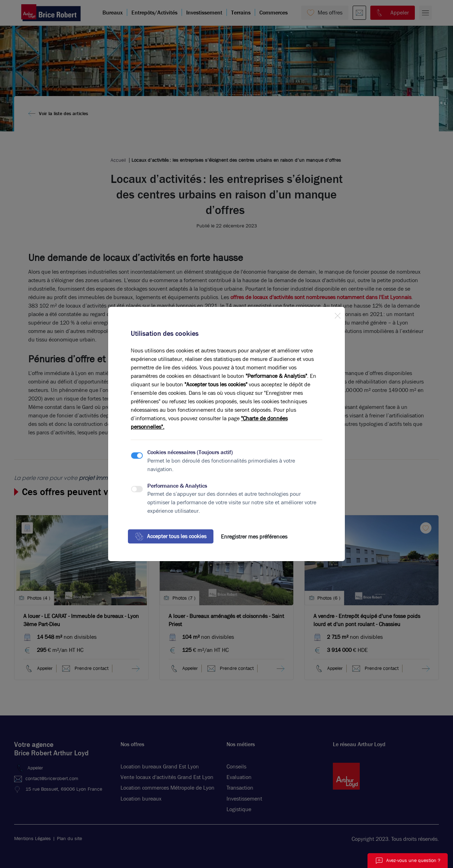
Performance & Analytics (177, 486)
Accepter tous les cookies (171, 536)
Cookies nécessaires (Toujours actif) (190, 452)
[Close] (337, 314)
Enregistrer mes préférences (254, 537)
